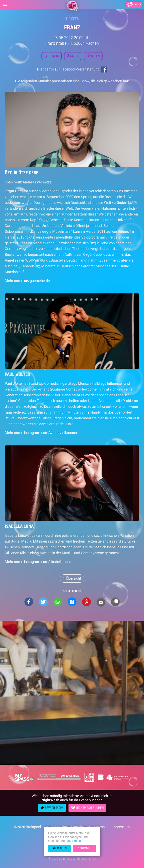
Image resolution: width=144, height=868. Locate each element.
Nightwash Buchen (87, 808)
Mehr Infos (74, 841)
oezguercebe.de (37, 281)
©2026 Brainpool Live (31, 827)
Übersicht (72, 578)
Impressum (121, 827)
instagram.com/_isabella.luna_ (48, 562)
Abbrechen (60, 848)
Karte (73, 56)
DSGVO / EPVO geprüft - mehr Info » (72, 859)
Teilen (93, 56)
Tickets (72, 19)
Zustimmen (84, 848)
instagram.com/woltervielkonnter (51, 433)
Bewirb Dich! (52, 808)
